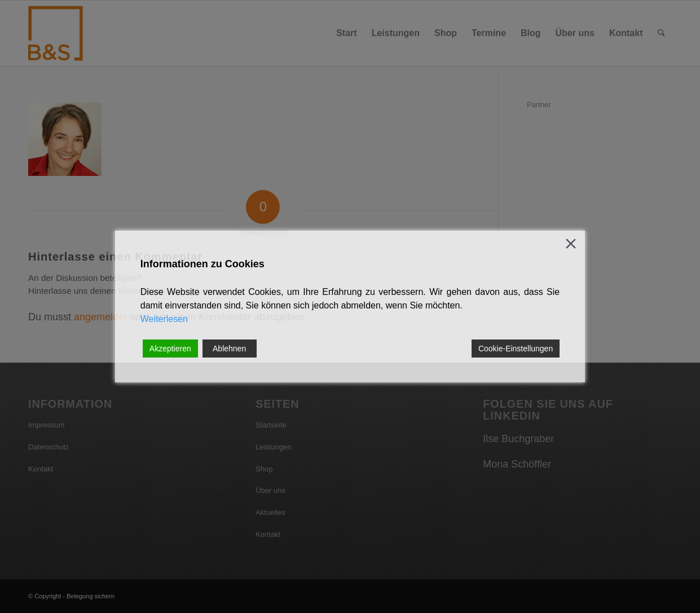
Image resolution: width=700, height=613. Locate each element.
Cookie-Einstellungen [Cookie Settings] (516, 349)
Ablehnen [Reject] (229, 349)
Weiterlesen (164, 319)
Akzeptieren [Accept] (170, 349)
